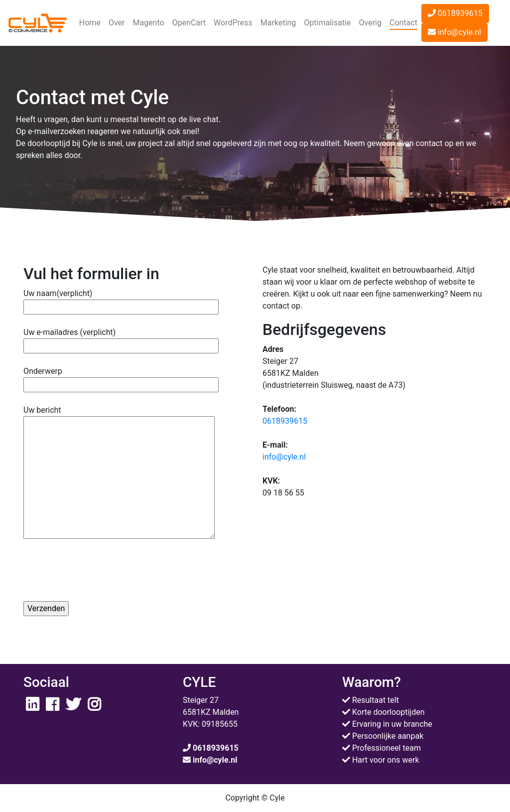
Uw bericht (119, 473)
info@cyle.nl (454, 32)
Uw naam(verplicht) (121, 300)
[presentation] (99, 574)
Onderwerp (121, 378)
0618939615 (455, 13)
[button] (117, 23)
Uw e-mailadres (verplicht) (121, 339)
